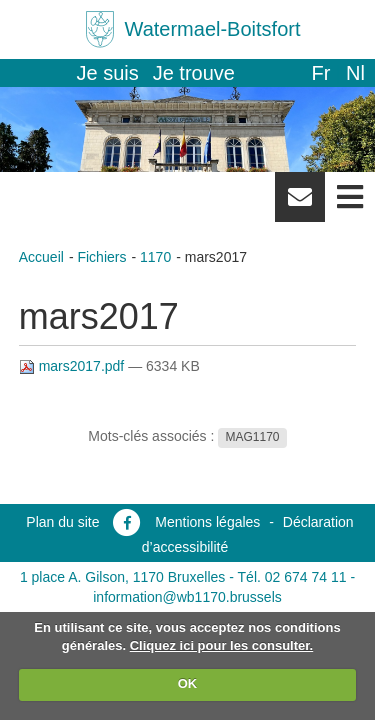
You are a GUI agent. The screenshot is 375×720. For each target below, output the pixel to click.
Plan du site (62, 522)
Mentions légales (207, 522)
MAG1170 (252, 437)
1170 (155, 257)
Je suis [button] (108, 73)
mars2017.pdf (73, 366)
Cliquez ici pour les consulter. (222, 645)
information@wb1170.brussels (187, 597)
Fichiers (101, 257)
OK (188, 683)
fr (320, 73)
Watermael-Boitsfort (213, 29)
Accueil (41, 257)
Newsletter (300, 204)
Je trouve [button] (194, 73)
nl (355, 73)
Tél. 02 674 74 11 (292, 577)
